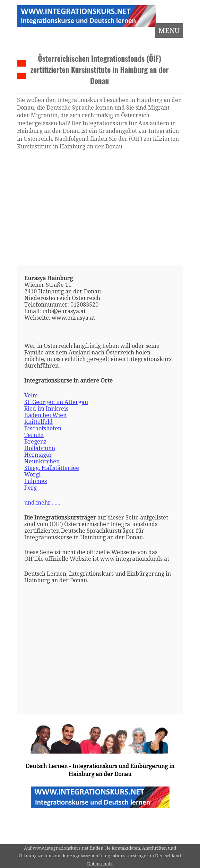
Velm (31, 396)
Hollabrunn (40, 448)
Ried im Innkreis (46, 409)
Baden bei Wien (45, 415)
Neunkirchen (42, 461)
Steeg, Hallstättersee (52, 468)
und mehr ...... (42, 503)
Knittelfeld (38, 422)
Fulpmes (36, 481)
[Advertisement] (100, 207)
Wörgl (32, 475)
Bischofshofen (43, 428)
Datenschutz (100, 864)
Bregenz (35, 442)
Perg (31, 488)
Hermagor (38, 455)
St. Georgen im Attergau (56, 402)
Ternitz (34, 435)
